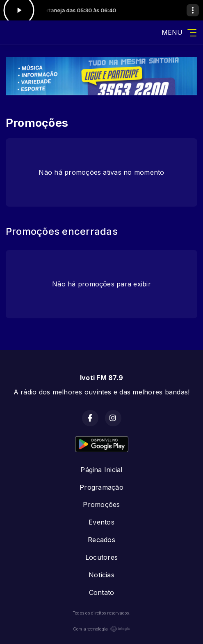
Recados (101, 540)
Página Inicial (101, 470)
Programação (101, 487)
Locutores (101, 557)
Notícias (101, 575)
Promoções (101, 504)
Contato (102, 592)
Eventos (101, 522)
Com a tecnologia (102, 629)
